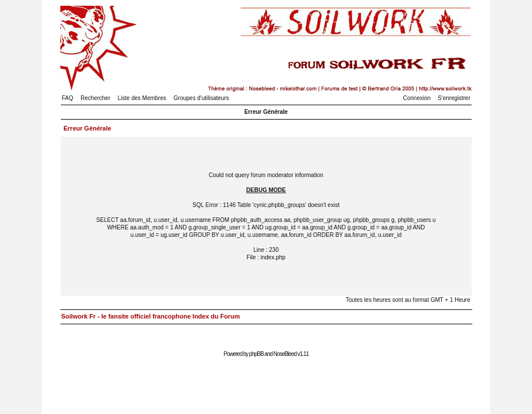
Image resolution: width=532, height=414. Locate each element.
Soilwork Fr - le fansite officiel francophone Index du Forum (151, 316)
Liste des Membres (142, 98)
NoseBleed (285, 354)
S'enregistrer (454, 98)
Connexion (417, 98)
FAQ (68, 98)
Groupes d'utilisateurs (201, 98)
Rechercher (95, 98)
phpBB (257, 354)
